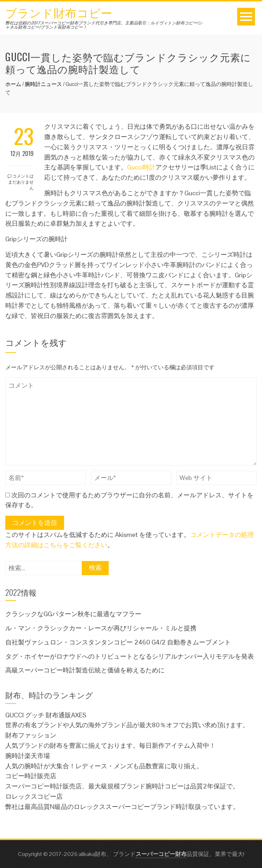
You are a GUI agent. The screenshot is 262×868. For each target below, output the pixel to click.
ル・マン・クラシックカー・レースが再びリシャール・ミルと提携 (101, 628)
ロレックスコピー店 (34, 796)
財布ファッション (31, 735)
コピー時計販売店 (31, 776)
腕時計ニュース (43, 84)
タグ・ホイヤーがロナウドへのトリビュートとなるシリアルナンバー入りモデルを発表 (130, 656)
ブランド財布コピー (59, 12)
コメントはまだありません (21, 182)
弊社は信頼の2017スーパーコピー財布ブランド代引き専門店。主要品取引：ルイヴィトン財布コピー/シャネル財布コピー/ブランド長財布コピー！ (104, 25)
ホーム (13, 84)
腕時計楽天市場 (28, 756)
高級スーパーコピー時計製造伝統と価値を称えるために (85, 670)
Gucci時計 (141, 167)
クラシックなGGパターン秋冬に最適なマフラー (73, 614)
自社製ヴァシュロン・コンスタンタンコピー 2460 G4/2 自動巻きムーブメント (118, 642)
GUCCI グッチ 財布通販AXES (46, 715)
